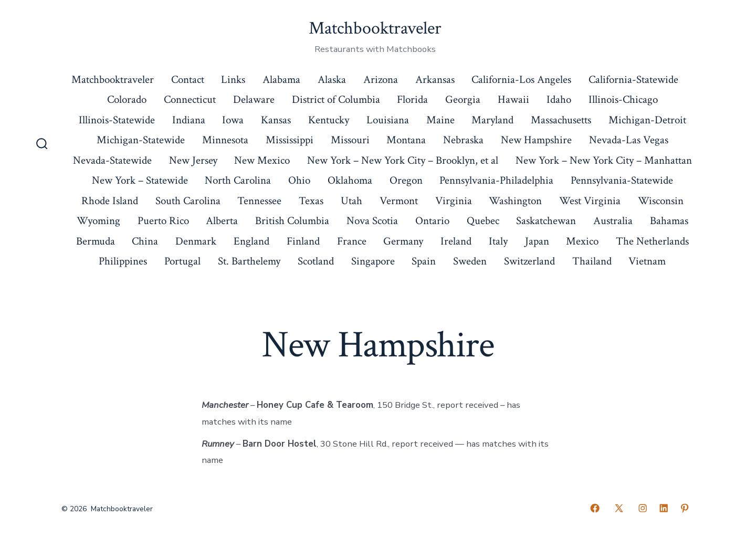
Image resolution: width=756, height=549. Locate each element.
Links (233, 80)
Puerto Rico (163, 221)
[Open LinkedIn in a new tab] (664, 508)
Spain (424, 261)
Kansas (276, 120)
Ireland (456, 241)
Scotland (316, 261)
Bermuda (96, 241)
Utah (351, 201)
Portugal (182, 261)
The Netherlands (652, 241)
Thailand (592, 261)
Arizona (381, 80)
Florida (412, 99)
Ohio (299, 180)
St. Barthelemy (249, 261)
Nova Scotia (372, 221)
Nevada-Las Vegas (629, 140)
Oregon (406, 180)
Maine (440, 120)
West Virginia (590, 201)
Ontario (432, 221)
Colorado (127, 99)
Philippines (123, 261)
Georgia (463, 99)
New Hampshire (536, 140)
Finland (303, 241)
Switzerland (529, 261)
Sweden (470, 261)
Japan (537, 241)
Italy (498, 241)
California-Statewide (633, 80)
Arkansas (435, 80)
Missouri (350, 140)
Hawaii (513, 99)
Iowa (233, 120)
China (145, 241)
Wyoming (98, 221)
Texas (311, 201)
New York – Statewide (140, 180)
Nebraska (463, 140)
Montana (406, 140)
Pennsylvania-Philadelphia (496, 180)
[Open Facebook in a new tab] (595, 508)
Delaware (254, 99)
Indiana (189, 120)
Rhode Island (110, 201)
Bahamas (669, 221)
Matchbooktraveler (113, 80)
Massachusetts (561, 120)
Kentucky (329, 120)
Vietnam (647, 261)
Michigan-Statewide (141, 140)
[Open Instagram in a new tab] (643, 508)
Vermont (399, 201)
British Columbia (292, 221)
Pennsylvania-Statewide (622, 180)
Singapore (373, 261)
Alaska (332, 80)
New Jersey (193, 160)
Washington (515, 201)
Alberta (222, 221)
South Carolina (188, 201)
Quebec (483, 221)
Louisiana (388, 120)
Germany (403, 241)
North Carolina (238, 180)
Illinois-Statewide (117, 120)
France (352, 241)
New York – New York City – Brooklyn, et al (403, 160)
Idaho (559, 99)
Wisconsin (661, 201)
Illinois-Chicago (623, 99)
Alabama (281, 80)
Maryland (492, 120)
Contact (188, 80)
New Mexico (262, 160)
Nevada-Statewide (112, 160)
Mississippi (290, 140)
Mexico (582, 241)
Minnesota (225, 140)
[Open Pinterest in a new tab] (685, 508)
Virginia (454, 201)
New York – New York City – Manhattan (604, 160)
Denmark (196, 241)
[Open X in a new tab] (619, 508)
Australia (613, 221)
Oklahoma (350, 180)
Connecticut (190, 99)
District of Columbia (336, 99)
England (251, 241)
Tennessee (259, 201)
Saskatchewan (546, 221)
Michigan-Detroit (647, 120)
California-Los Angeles (521, 80)
